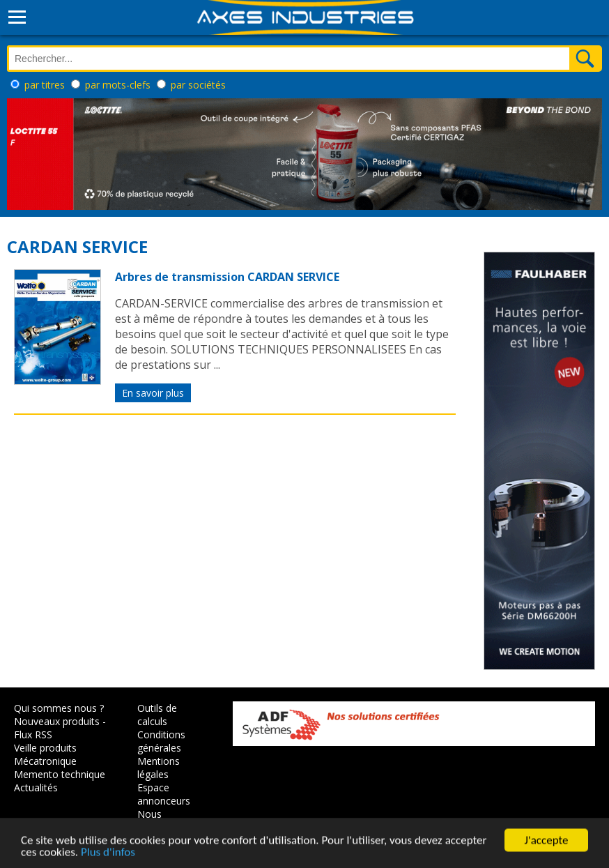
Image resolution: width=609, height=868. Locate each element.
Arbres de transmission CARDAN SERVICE (227, 277)
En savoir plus (153, 393)
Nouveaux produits (57, 721)
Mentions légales (159, 768)
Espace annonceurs (164, 794)
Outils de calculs (157, 715)
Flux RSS (33, 734)
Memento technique (60, 774)
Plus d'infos (108, 854)
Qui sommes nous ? (59, 708)
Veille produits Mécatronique (45, 754)
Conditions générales (161, 741)
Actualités (36, 787)
